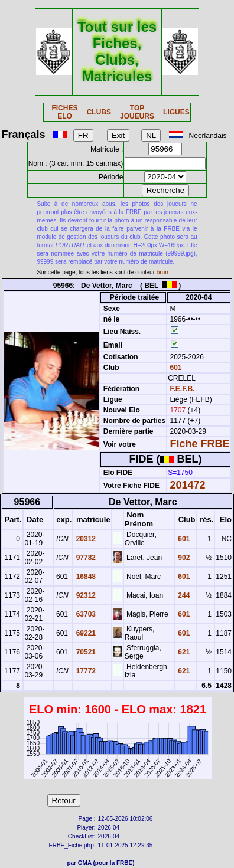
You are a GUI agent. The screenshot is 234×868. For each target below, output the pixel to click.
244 (183, 595)
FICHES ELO (64, 112)
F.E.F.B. (183, 389)
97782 (85, 558)
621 (183, 652)
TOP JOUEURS (137, 112)
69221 (85, 633)
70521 (85, 652)
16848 (85, 577)
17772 (85, 671)
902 (183, 558)
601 (175, 368)
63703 (85, 614)
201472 (188, 485)
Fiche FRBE (200, 444)
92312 (85, 595)
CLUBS (99, 112)
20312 (85, 539)
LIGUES (176, 112)
